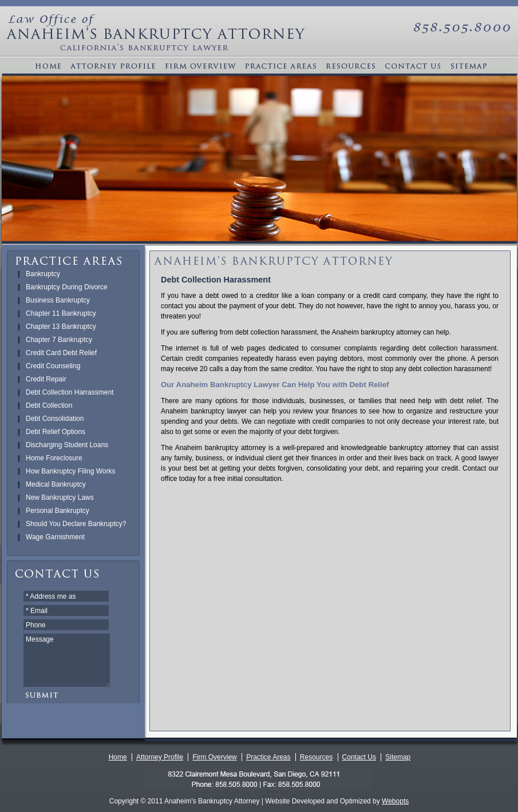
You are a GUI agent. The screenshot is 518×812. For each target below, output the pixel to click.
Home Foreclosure (54, 458)
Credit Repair (46, 379)
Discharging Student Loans (67, 445)
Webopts (395, 801)
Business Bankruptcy (58, 300)
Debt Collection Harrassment (70, 392)
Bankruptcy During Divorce (67, 287)
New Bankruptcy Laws (60, 497)
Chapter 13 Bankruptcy (61, 327)
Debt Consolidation (55, 419)
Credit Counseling (53, 366)
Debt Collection (49, 405)
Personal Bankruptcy (58, 511)
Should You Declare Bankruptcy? (76, 524)
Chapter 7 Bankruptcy (59, 340)
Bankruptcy (43, 274)
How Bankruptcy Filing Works (71, 471)
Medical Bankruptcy (56, 484)
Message (67, 660)
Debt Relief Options (56, 432)
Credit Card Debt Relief (61, 353)
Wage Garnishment (55, 537)
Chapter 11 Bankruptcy (61, 313)
